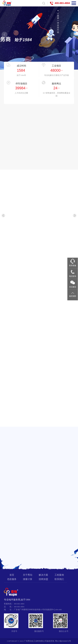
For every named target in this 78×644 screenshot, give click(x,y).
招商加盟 (43, 579)
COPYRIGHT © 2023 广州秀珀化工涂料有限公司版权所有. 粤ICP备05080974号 (39, 641)
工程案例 (59, 575)
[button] (5, 35)
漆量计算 (28, 579)
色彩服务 (12, 579)
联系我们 (59, 579)
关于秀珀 (28, 575)
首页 (12, 575)
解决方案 (43, 575)
